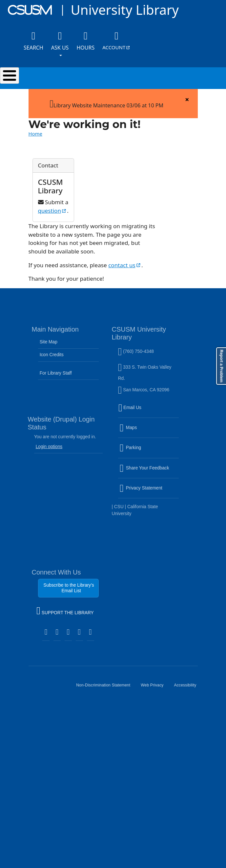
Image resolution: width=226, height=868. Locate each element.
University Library (124, 10)
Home (35, 134)
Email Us (149, 411)
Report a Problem (221, 366)
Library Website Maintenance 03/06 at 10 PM (106, 103)
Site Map (49, 342)
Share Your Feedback (144, 468)
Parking (144, 452)
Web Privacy (155, 688)
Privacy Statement (149, 492)
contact (125, 265)
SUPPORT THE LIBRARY (65, 612)
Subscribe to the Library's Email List (69, 588)
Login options (49, 447)
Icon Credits (52, 355)
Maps (142, 432)
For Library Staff (56, 373)
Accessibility (188, 688)
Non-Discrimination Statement (106, 688)
